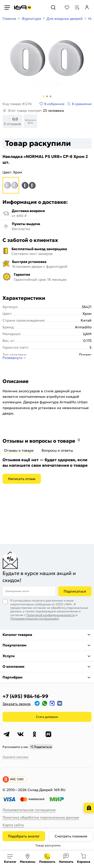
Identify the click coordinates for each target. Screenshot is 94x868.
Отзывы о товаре (19, 450)
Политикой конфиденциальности (51, 615)
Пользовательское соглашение (29, 810)
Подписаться (75, 591)
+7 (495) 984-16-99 (25, 696)
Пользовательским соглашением (35, 618)
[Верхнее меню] (7, 8)
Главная (9, 19)
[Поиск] (53, 8)
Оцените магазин (15, 757)
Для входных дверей (65, 19)
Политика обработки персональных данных (41, 817)
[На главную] (23, 8)
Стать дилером (47, 717)
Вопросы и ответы (57, 450)
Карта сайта (13, 825)
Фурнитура (31, 19)
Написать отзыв (22, 479)
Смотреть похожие (71, 836)
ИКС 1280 (17, 779)
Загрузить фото (30, 121)
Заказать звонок (17, 704)
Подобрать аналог (24, 836)
